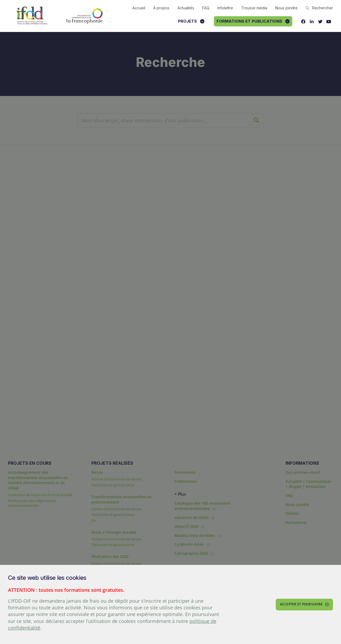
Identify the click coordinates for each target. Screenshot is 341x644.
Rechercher (319, 8)
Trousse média (254, 8)
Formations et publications (253, 21)
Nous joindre (286, 8)
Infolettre (225, 8)
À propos (161, 8)
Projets (191, 21)
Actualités (186, 8)
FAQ (206, 8)
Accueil (139, 8)
